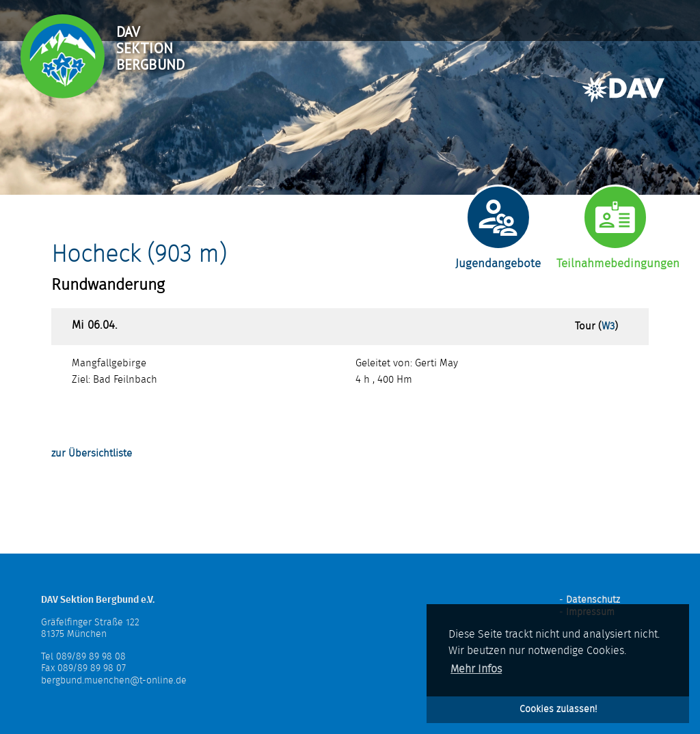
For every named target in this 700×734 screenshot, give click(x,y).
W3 (608, 326)
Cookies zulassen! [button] (558, 709)
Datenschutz (593, 600)
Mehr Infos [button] (476, 669)
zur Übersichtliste (92, 453)
